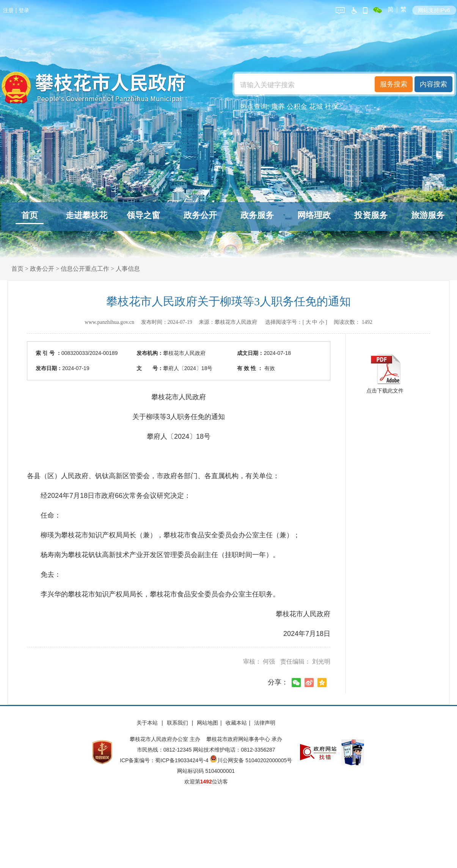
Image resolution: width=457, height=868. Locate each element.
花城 (316, 107)
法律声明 (265, 723)
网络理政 (314, 215)
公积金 (297, 107)
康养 (278, 107)
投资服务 (371, 215)
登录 (24, 10)
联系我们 (178, 723)
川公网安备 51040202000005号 (251, 760)
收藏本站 (236, 723)
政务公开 (200, 215)
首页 (30, 215)
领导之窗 (143, 215)
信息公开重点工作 (85, 269)
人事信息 (128, 269)
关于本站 (148, 723)
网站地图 (207, 723)
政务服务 (257, 215)
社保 (331, 107)
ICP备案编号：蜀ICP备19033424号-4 (165, 760)
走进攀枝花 (86, 215)
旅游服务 (428, 215)
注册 (8, 10)
